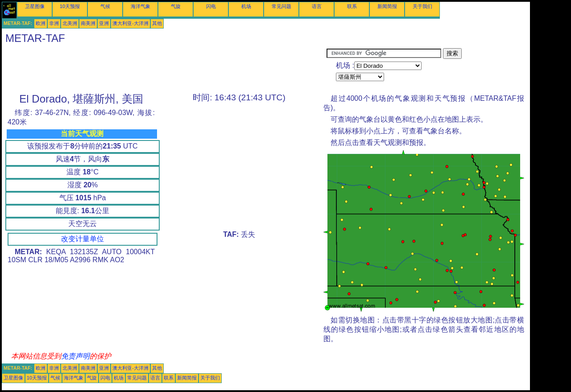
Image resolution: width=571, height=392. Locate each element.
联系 (352, 6)
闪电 (211, 6)
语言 (317, 6)
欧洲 (41, 23)
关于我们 (422, 6)
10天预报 (70, 6)
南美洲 (88, 23)
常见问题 (281, 6)
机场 (246, 6)
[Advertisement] (164, 68)
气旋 (176, 6)
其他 (157, 23)
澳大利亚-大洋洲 (130, 23)
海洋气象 (141, 6)
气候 (105, 6)
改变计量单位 (83, 239)
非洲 (54, 23)
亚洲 (104, 23)
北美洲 (70, 23)
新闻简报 (387, 6)
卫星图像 (35, 6)
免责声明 (75, 356)
